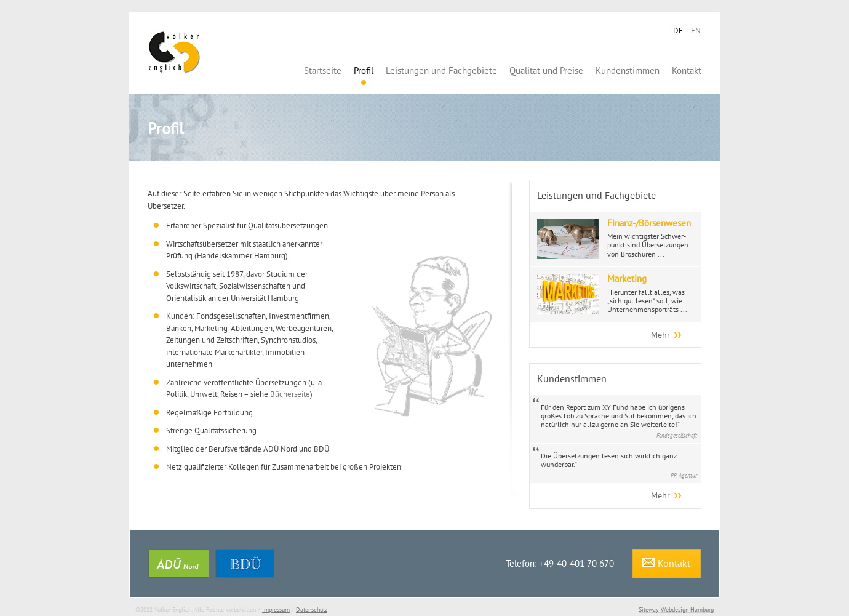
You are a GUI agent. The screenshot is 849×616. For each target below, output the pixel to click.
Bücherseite (290, 394)
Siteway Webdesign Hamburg (676, 610)
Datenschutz (312, 610)
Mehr (660, 335)
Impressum (276, 610)
